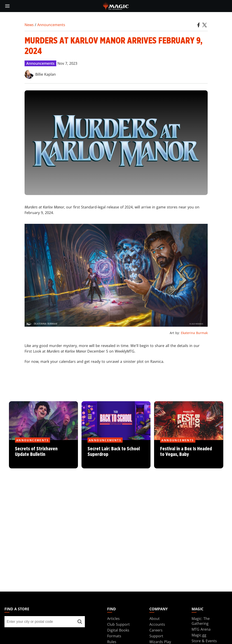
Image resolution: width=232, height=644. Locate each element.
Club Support (118, 624)
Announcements (51, 25)
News (29, 25)
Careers (156, 630)
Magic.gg (199, 635)
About (155, 619)
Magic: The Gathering (201, 621)
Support (156, 636)
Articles (113, 619)
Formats (114, 636)
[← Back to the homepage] (116, 6)
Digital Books (118, 630)
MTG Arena (201, 629)
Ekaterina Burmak (194, 333)
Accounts (157, 624)
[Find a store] (80, 622)
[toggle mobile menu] (7, 6)
